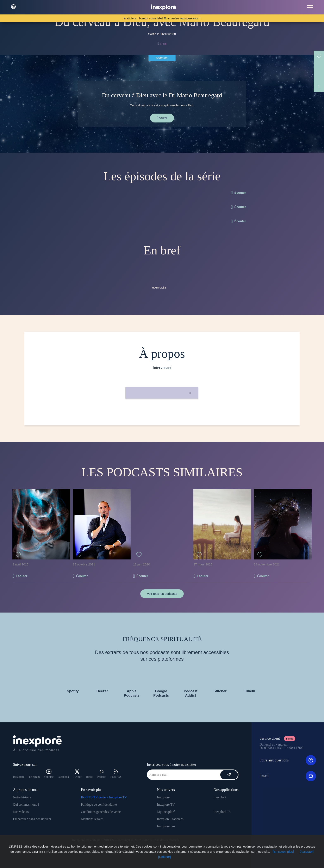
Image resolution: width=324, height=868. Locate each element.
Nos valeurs (21, 812)
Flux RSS (116, 774)
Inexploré (163, 797)
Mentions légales (92, 819)
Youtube (49, 774)
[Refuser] (165, 857)
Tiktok (89, 777)
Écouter (162, 118)
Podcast (102, 774)
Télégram (34, 777)
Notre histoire (22, 797)
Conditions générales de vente (101, 812)
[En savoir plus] (283, 852)
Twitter (77, 774)
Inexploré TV (166, 804)
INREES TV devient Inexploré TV (104, 797)
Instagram (19, 777)
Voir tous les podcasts (162, 594)
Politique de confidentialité (99, 804)
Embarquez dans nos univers (32, 819)
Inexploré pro (166, 826)
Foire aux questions (288, 760)
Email (288, 776)
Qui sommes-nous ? (26, 804)
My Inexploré (166, 812)
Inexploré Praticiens (170, 819)
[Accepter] (307, 852)
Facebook (63, 777)
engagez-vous (190, 18)
